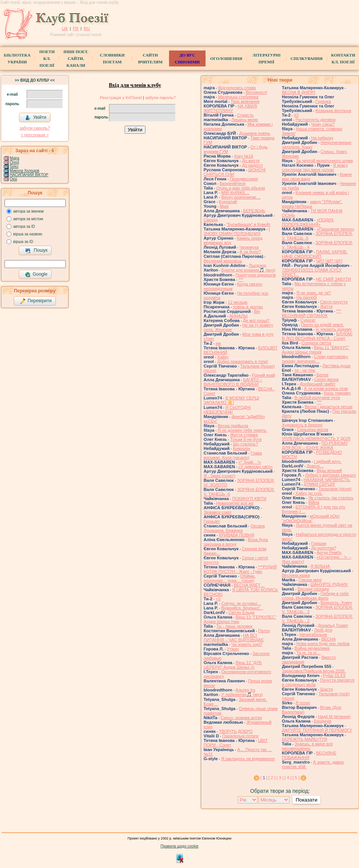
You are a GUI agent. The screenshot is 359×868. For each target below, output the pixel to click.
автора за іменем (28, 211)
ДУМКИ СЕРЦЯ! (319, 484)
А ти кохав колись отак (326, 388)
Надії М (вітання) (334, 716)
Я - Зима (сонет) (219, 476)
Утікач (233, 649)
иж (218, 343)
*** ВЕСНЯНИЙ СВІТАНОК (312, 313)
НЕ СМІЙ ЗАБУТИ (334, 279)
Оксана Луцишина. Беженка (234, 528)
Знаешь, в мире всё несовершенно (307, 746)
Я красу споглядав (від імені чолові (315, 167)
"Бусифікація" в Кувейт (248, 224)
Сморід (211, 220)
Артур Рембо (329, 552)
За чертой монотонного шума (324, 161)
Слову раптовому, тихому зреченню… (315, 359)
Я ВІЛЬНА (320, 566)
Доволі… (315, 466)
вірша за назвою (28, 234)
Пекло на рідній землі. (322, 325)
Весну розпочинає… (241, 197)
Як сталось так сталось (331, 498)
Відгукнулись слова (237, 88)
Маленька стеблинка (238, 97)
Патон (264, 631)
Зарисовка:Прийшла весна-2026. (314, 671)
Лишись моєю (245, 120)
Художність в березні (302, 425)
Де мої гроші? (256, 320)
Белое (323, 375)
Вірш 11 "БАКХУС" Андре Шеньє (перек (316, 350)
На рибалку (322, 138)
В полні (303, 703)
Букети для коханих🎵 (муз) (248, 270)
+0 (218, 599)
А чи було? (250, 252)
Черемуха (249, 247)
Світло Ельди (241, 612)
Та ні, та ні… (308, 653)
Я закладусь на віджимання (248, 759)
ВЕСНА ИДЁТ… (249, 585)
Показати (306, 800)
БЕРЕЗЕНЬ (254, 211)
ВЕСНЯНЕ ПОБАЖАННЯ (309, 755)
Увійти (36, 118)
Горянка (323, 101)
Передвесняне (244, 179)
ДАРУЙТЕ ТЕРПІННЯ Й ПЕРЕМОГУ (317, 730)
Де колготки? (324, 548)
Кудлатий (228, 202)
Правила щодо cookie (180, 846)
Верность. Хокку (336, 603)
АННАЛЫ (239, 316)
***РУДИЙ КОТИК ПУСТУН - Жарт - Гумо (240, 569)
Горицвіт (212, 521)
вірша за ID (23, 242)
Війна (314, 502)
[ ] (264, 778)
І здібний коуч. (328, 461)
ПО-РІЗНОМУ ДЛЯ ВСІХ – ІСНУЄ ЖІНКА (315, 445)
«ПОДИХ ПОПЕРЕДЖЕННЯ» (308, 222)
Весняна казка (296, 575)
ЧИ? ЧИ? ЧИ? (329, 261)
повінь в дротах (248, 307)
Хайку (223, 357)
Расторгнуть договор (316, 120)
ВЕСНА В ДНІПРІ (299, 92)
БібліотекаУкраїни (17, 58)
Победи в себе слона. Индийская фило (315, 596)
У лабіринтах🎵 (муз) (242, 694)
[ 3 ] (280, 778)
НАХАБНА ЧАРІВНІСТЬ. (327, 480)
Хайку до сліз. (309, 493)
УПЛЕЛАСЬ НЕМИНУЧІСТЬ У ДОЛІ (316, 439)
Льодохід (258, 265)
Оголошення (226, 58)
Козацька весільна (333, 110)
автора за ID (24, 226)
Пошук (36, 251)
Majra (15, 158)
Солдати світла (316, 343)
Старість (245, 115)
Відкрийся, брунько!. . (242, 608)
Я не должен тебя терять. (242, 430)
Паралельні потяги (240, 736)
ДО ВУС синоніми (187, 58)
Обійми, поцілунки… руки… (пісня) (230, 578)
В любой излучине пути (317, 398)
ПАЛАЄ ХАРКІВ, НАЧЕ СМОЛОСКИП (315, 254)
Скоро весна (326, 379)
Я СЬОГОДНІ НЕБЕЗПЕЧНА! (227, 410)
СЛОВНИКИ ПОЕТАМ (112, 58)
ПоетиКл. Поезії (47, 58)
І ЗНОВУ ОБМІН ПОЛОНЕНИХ (237, 231)
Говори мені (310, 580)
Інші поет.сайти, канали (76, 58)
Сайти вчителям (150, 58)
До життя (251, 161)
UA (65, 28)
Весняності (256, 92)
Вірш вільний (330, 470)
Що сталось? (245, 444)
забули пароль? (35, 128)
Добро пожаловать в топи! (243, 361)
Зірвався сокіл (217, 512)
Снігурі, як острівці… (241, 603)
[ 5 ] (296, 778)
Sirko (14, 166)
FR (76, 28)
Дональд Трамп (333, 625)
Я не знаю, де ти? (314, 293)
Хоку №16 (244, 156)
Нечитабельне (314, 634)
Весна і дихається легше (329, 407)
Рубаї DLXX (334, 675)
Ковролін (241, 448)
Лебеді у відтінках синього (330, 475)
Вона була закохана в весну (236, 542)
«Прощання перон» (335, 229)
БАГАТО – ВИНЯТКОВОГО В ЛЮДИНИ (233, 382)
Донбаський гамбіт (318, 384)
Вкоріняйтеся (232, 183)
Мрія (224, 206)
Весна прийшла (233, 426)
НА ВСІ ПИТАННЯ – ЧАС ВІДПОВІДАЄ (234, 638)
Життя (326, 306)
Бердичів (323, 721)
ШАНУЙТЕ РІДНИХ (329, 584)
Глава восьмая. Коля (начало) (233, 455)
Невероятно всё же (235, 503)
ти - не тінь (305, 370)
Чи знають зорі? (247, 644)
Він (257, 311)
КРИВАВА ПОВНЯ (236, 535)
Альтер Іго (245, 690)
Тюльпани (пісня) (335, 489)
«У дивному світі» (255, 467)
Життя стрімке (244, 435)
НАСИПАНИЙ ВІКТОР (29, 175)
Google (36, 275)
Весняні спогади (313, 589)
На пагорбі (307, 297)
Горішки (319, 543)
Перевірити (36, 301)
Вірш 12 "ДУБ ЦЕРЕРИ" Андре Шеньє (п (233, 665)
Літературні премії (266, 58)
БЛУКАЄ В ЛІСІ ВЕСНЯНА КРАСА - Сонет (317, 336)
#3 (296, 115)
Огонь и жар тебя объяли (241, 188)
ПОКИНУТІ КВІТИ (249, 499)
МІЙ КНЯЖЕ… (236, 193)
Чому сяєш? (323, 124)
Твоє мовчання (245, 101)
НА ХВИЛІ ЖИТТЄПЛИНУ (230, 108)
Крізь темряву (337, 393)
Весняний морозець (223, 261)
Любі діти (323, 630)
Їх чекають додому (334, 329)
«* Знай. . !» (250, 462)
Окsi (13, 179)
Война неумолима (312, 648)
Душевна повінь (255, 133)
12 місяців (238, 302)
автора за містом (28, 219)
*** (241, 279)
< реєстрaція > (35, 135)
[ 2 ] (272, 778)
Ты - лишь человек (234, 626)
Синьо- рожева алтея (241, 718)
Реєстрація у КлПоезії (121, 98)
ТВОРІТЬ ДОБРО (236, 731)
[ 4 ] (288, 778)
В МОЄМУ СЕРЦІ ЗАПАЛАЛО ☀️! (231, 400)
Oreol (14, 162)
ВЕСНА (329, 639)
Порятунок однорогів (256, 275)
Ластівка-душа (337, 366)
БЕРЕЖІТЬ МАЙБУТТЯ (304, 739)
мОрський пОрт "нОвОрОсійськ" (311, 518)
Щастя (327, 689)
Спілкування (307, 58)
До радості (252, 165)
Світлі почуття (334, 302)
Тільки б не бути (246, 439)
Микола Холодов (25, 171)
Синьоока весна (313, 429)
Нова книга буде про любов (323, 644)
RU (87, 28)
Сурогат (308, 320)
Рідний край (263, 375)
